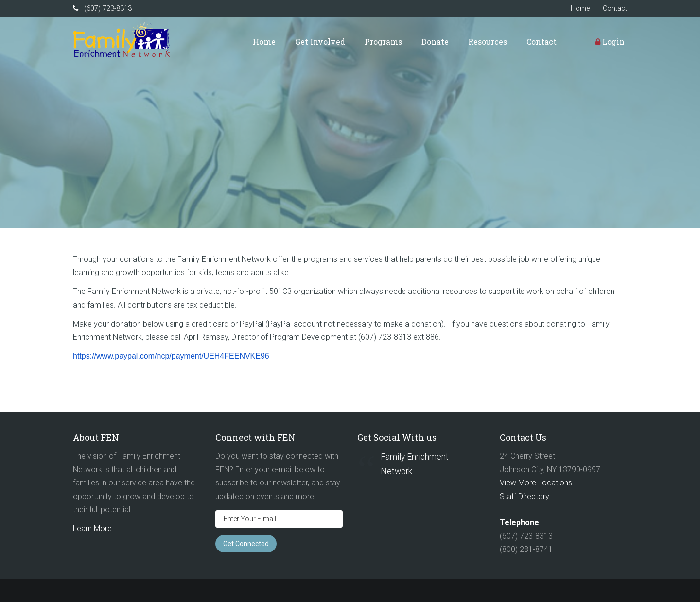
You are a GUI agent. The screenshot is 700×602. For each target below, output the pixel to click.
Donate (435, 42)
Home (580, 9)
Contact (615, 9)
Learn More (92, 528)
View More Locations (536, 483)
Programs (383, 42)
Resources (488, 42)
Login (610, 42)
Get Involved (320, 42)
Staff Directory (525, 496)
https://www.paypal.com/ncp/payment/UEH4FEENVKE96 (171, 356)
